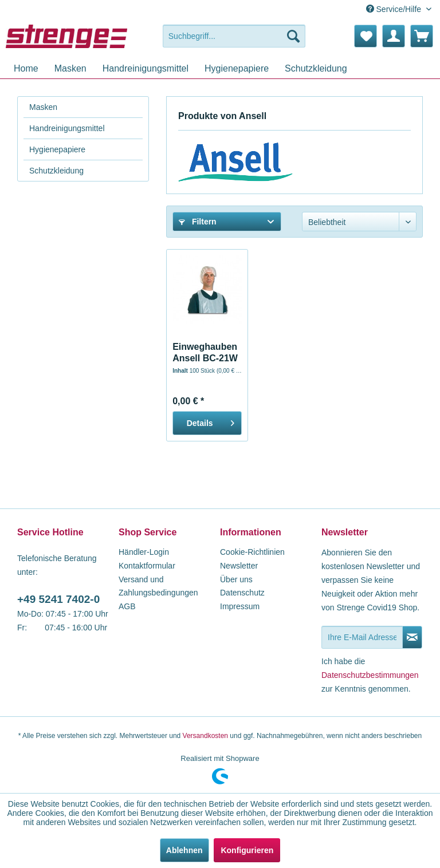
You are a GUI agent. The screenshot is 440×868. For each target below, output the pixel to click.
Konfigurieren (247, 850)
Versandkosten (205, 736)
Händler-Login (144, 552)
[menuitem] (234, 36)
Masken (43, 107)
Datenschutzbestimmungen (370, 675)
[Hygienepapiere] (237, 69)
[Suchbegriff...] (234, 36)
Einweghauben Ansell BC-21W (205, 352)
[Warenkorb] (422, 36)
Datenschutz (242, 593)
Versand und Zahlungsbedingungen (158, 586)
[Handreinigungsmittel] (146, 69)
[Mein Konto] (394, 36)
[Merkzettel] (366, 36)
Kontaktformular (147, 566)
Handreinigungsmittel (67, 128)
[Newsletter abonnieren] (412, 637)
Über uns (236, 579)
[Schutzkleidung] (316, 69)
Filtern (198, 222)
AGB (127, 606)
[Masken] (70, 69)
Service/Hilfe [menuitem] (395, 9)
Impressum (240, 606)
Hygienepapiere (57, 149)
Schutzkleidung (56, 171)
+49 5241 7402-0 (58, 599)
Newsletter (239, 566)
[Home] (26, 69)
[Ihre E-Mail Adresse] (362, 637)
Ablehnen (184, 850)
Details (211, 421)
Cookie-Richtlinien (252, 552)
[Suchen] (293, 36)
